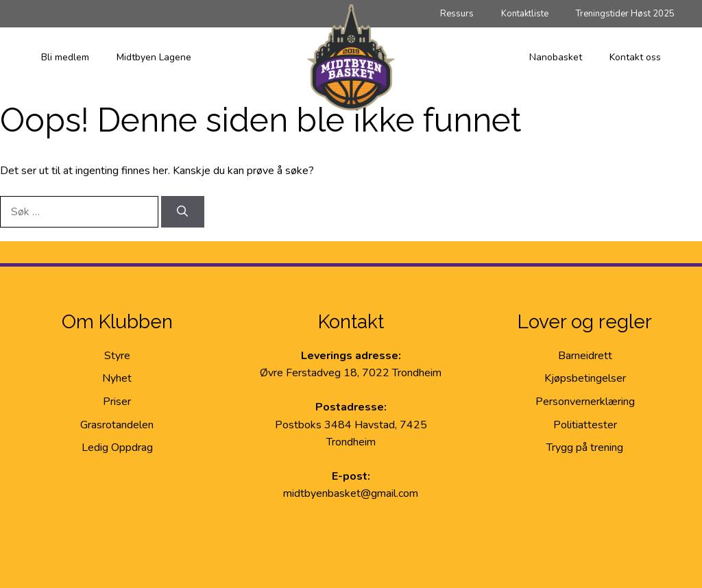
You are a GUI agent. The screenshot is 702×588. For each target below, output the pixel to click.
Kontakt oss (635, 57)
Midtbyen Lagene (154, 57)
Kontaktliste (525, 14)
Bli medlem (65, 57)
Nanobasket (556, 57)
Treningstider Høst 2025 (625, 14)
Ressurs (457, 14)
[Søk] (183, 212)
